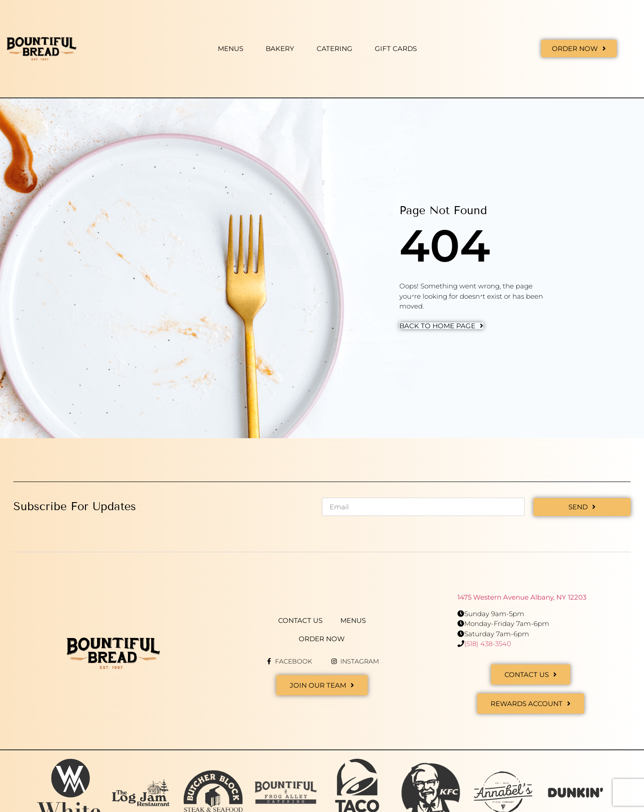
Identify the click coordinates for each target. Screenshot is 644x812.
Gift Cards (396, 49)
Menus (231, 49)
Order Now (322, 638)
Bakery (280, 49)
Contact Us (300, 620)
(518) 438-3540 (488, 644)
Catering (335, 49)
